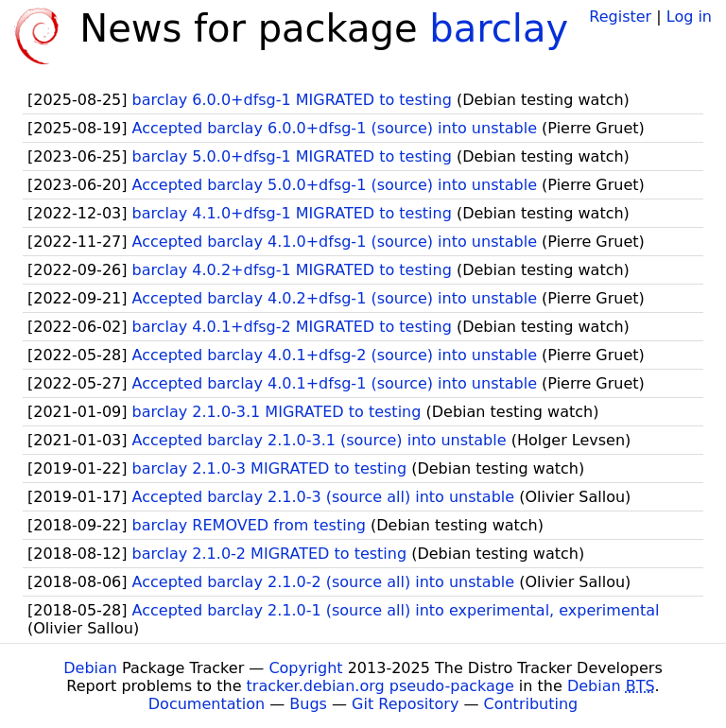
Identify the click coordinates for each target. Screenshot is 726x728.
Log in (689, 17)
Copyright (305, 668)
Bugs (308, 704)
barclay (499, 28)
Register (620, 17)
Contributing (531, 704)
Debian (90, 668)
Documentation (207, 704)
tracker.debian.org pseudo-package (380, 686)
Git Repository (405, 704)
